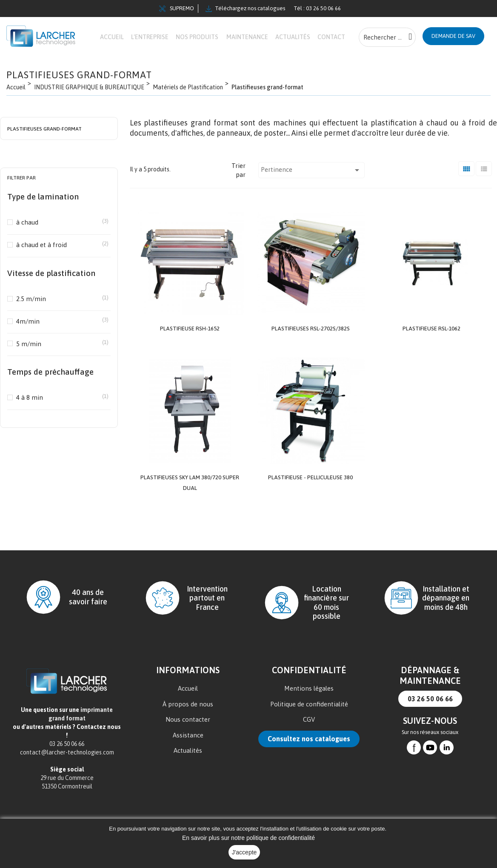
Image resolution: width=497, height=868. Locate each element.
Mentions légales (309, 713)
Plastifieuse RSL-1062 (431, 353)
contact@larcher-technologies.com (67, 777)
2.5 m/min (59, 324)
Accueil (188, 713)
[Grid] (466, 194)
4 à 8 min (59, 423)
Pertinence (311, 196)
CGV (309, 744)
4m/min (59, 346)
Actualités (188, 775)
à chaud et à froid (59, 270)
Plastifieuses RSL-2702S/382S (310, 353)
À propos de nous (188, 728)
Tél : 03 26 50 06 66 (317, 8)
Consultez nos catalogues (309, 763)
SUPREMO (177, 9)
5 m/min (59, 369)
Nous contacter (188, 744)
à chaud (59, 247)
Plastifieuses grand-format (44, 154)
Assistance (188, 759)
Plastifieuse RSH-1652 (190, 353)
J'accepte (244, 852)
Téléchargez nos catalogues (245, 9)
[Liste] (484, 194)
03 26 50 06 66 (430, 723)
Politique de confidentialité (309, 728)
